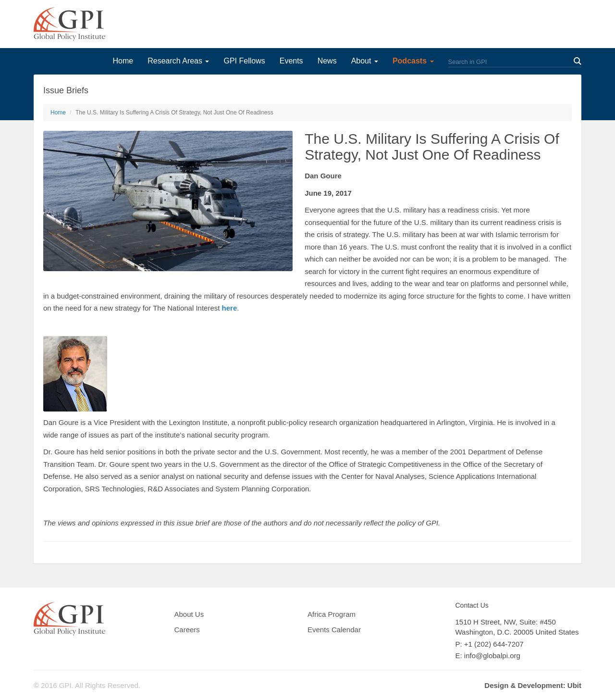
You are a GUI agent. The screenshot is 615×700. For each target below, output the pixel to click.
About (365, 61)
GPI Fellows (244, 61)
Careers (187, 630)
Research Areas (178, 61)
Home (123, 61)
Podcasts (413, 61)
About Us (189, 614)
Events (291, 61)
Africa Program (332, 614)
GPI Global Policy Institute (69, 24)
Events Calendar (334, 630)
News (327, 61)
